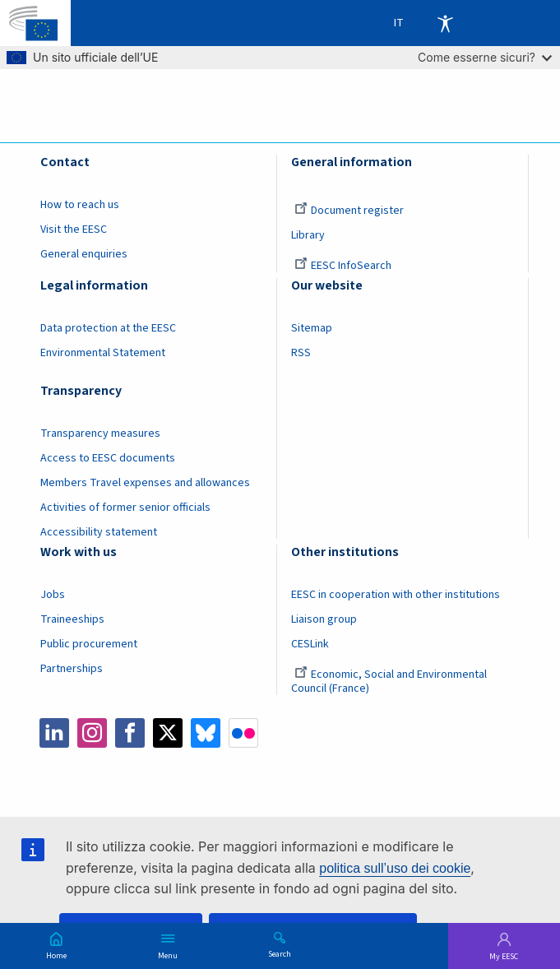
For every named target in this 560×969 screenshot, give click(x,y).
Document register (349, 211)
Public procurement (89, 644)
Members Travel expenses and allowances (145, 483)
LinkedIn (54, 733)
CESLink (310, 644)
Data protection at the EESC (108, 328)
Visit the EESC (74, 229)
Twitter (168, 733)
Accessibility (445, 23)
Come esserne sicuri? (485, 57)
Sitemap (312, 328)
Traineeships (72, 619)
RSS (301, 353)
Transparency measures (100, 433)
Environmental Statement (103, 353)
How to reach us (80, 205)
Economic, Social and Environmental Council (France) (389, 682)
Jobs (53, 595)
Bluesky (206, 733)
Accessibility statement (99, 532)
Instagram (92, 733)
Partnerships (72, 669)
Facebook (130, 733)
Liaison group (324, 619)
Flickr (243, 733)
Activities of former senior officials (125, 508)
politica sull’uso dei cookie (395, 868)
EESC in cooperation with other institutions (396, 595)
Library (308, 235)
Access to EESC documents (108, 458)
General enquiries (84, 254)
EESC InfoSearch (343, 266)
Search (280, 953)
